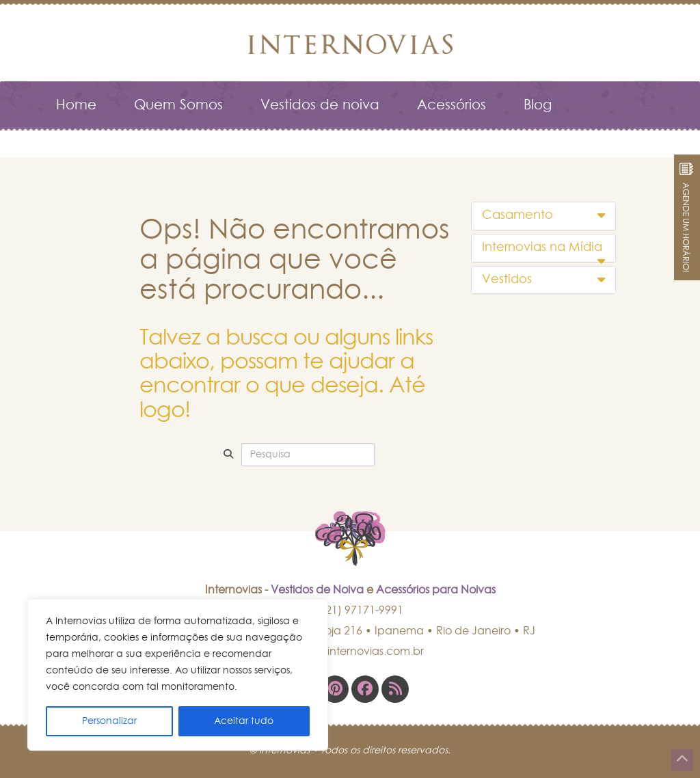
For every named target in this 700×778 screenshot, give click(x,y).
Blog (538, 105)
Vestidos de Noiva (317, 590)
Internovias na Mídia (544, 248)
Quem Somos (178, 105)
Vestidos (544, 280)
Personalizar (109, 721)
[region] (178, 675)
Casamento (544, 215)
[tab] (544, 216)
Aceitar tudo (244, 721)
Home (76, 105)
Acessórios (452, 105)
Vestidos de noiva (320, 105)
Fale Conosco (102, 139)
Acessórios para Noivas (436, 590)
